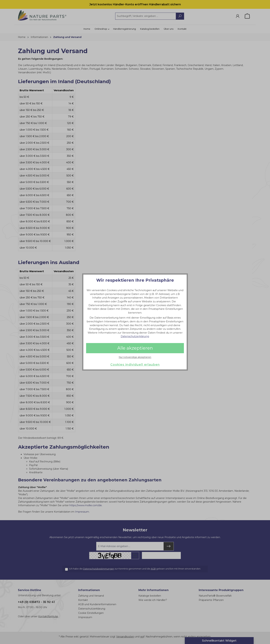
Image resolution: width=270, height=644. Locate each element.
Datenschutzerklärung (135, 336)
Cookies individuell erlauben (135, 365)
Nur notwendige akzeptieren (135, 357)
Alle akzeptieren (135, 348)
